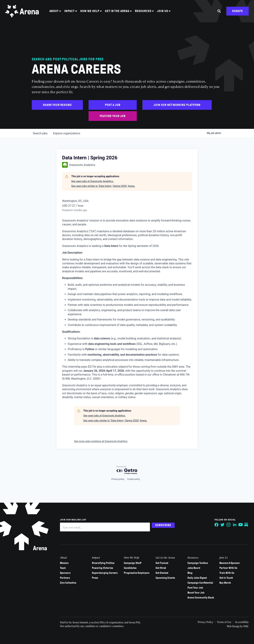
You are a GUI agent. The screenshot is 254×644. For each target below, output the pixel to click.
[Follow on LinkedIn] (235, 525)
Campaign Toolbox (198, 563)
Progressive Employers (137, 573)
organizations (67, 133)
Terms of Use (224, 622)
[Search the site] (219, 11)
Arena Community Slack (201, 598)
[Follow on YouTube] (241, 525)
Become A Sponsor (230, 563)
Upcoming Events (165, 578)
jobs (40, 133)
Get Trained (162, 563)
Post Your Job (195, 588)
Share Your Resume (57, 105)
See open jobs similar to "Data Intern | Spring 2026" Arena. (103, 186)
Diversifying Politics (103, 563)
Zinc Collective (68, 583)
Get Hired (161, 568)
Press (95, 578)
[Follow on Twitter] (223, 525)
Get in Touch (226, 578)
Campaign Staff (133, 563)
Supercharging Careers (105, 573)
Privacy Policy (205, 622)
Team (63, 568)
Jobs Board (194, 568)
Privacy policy (118, 479)
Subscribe (163, 525)
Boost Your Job (196, 593)
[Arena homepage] (22, 11)
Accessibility (242, 622)
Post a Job (113, 105)
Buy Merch (225, 583)
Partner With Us (228, 568)
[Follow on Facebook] (217, 525)
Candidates (130, 568)
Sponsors (65, 573)
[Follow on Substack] (247, 525)
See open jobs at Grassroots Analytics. (93, 181)
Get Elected (162, 573)
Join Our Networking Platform (177, 105)
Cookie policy (134, 479)
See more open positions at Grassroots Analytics (101, 441)
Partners (65, 578)
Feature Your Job (113, 116)
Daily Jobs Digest (197, 578)
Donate (238, 11)
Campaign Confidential (200, 583)
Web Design (233, 626)
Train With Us (227, 573)
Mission (64, 563)
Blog (190, 573)
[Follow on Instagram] (229, 525)
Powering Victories (102, 568)
